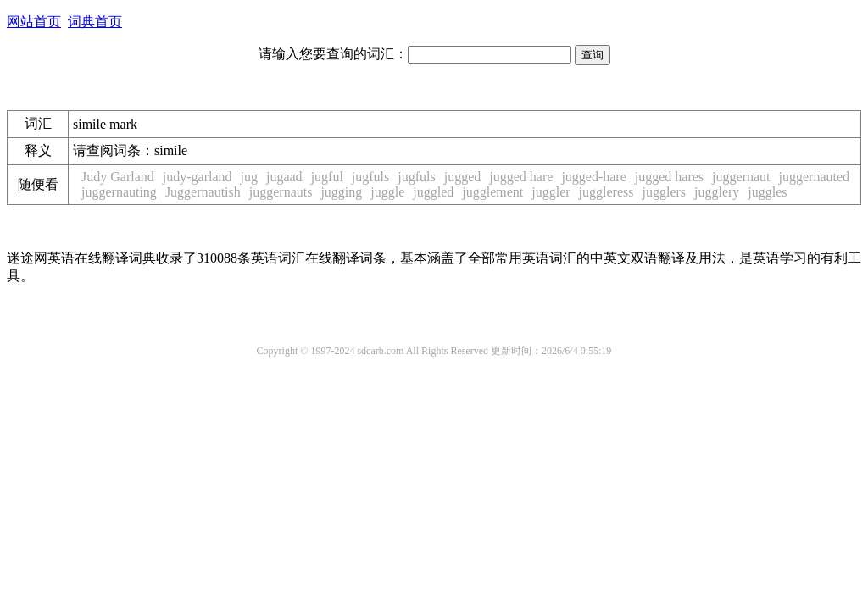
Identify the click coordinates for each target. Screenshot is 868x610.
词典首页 (95, 22)
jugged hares (669, 177)
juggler (551, 192)
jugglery (717, 192)
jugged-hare (593, 177)
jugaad (284, 177)
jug (249, 177)
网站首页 (34, 22)
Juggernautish (203, 192)
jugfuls (370, 177)
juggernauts (281, 192)
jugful (327, 177)
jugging (341, 192)
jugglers (664, 192)
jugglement (492, 192)
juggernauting (119, 192)
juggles (767, 192)
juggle (387, 192)
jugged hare (521, 177)
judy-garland (198, 177)
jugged (463, 177)
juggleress (606, 192)
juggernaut (741, 177)
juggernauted (815, 177)
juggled (433, 192)
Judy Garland (118, 177)
